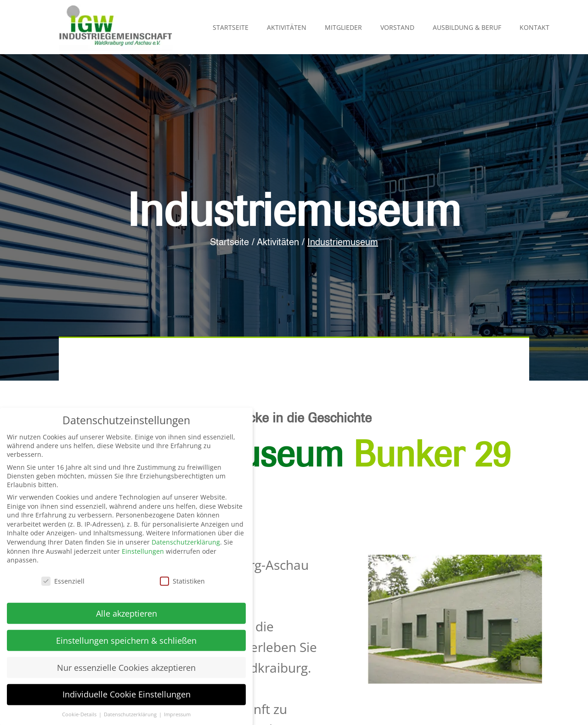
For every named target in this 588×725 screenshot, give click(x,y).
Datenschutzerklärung (186, 544)
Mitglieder (343, 27)
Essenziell (63, 583)
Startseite (231, 27)
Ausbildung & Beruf (467, 27)
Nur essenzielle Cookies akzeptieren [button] (126, 670)
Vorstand (397, 27)
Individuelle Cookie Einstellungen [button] (127, 697)
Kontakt (534, 27)
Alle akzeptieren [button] (127, 616)
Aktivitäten (287, 27)
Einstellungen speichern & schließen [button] (126, 643)
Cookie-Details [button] (80, 717)
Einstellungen (143, 554)
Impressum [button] (177, 717)
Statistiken (182, 583)
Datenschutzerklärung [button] (131, 717)
